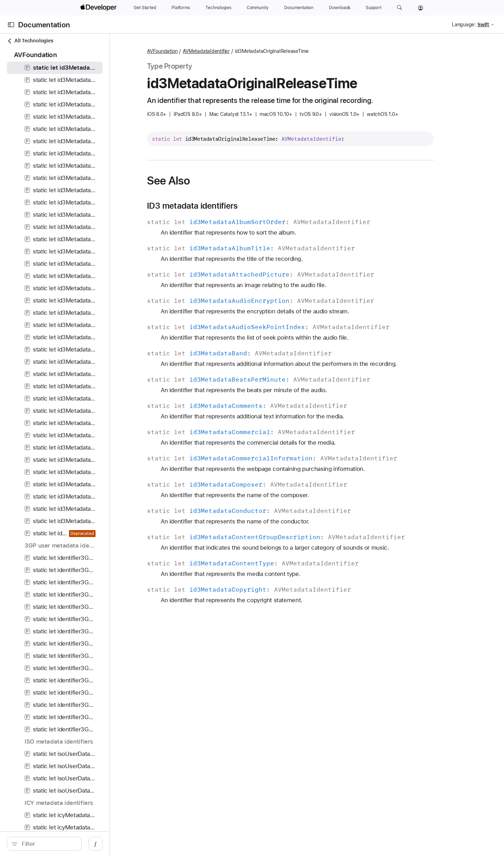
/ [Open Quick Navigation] (137, 844)
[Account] (421, 8)
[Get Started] (145, 8)
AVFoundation (199, 51)
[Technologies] (218, 8)
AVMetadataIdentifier (243, 51)
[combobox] (69, 844)
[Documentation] (299, 8)
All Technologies (30, 41)
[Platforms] (181, 8)
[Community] (258, 8)
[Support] (373, 8)
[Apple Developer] (99, 8)
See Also (206, 181)
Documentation (44, 25)
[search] (65, 844)
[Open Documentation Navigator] (11, 25)
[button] (400, 8)
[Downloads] (340, 8)
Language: (464, 25)
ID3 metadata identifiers (229, 206)
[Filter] (69, 844)
